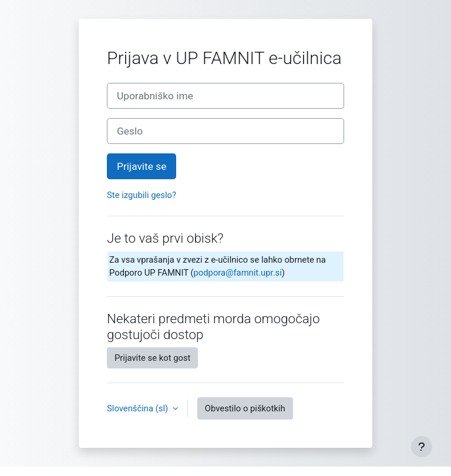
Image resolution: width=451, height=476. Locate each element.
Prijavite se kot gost (152, 358)
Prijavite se (142, 166)
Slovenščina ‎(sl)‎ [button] (139, 408)
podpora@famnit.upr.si (238, 273)
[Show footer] (422, 447)
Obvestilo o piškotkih (245, 408)
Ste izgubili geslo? (142, 195)
